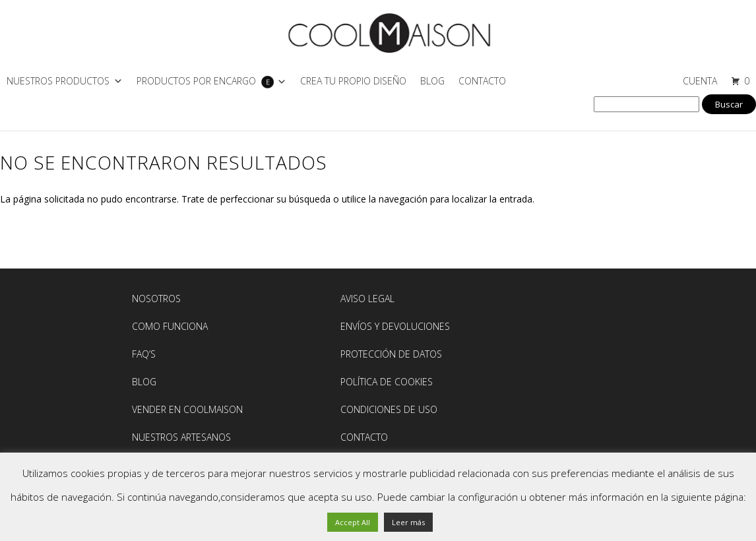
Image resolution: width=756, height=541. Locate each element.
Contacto (482, 81)
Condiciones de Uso (389, 409)
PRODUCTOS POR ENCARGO (196, 81)
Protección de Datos (391, 354)
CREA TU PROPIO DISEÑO (353, 81)
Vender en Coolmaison (187, 409)
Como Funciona (170, 326)
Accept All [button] (353, 522)
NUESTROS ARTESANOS (181, 437)
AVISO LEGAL (367, 299)
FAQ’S (144, 354)
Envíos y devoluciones (395, 326)
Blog (432, 81)
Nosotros (156, 299)
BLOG (144, 382)
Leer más (408, 522)
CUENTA (700, 81)
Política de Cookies (387, 382)
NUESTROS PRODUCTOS (58, 81)
